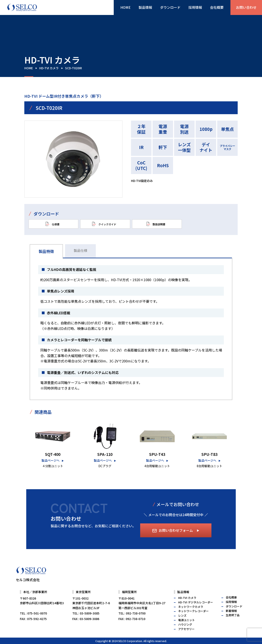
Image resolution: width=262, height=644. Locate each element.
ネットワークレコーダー (193, 620)
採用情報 (195, 7)
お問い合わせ (246, 7)
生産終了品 (233, 624)
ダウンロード (170, 7)
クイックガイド (104, 224)
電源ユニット (186, 629)
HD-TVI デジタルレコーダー (196, 611)
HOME (125, 7)
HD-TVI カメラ (49, 68)
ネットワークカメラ (191, 616)
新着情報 (231, 620)
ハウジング (185, 633)
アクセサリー (186, 638)
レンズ (182, 625)
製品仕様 (80, 250)
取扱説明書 (156, 224)
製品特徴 (46, 251)
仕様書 (52, 224)
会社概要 (217, 7)
